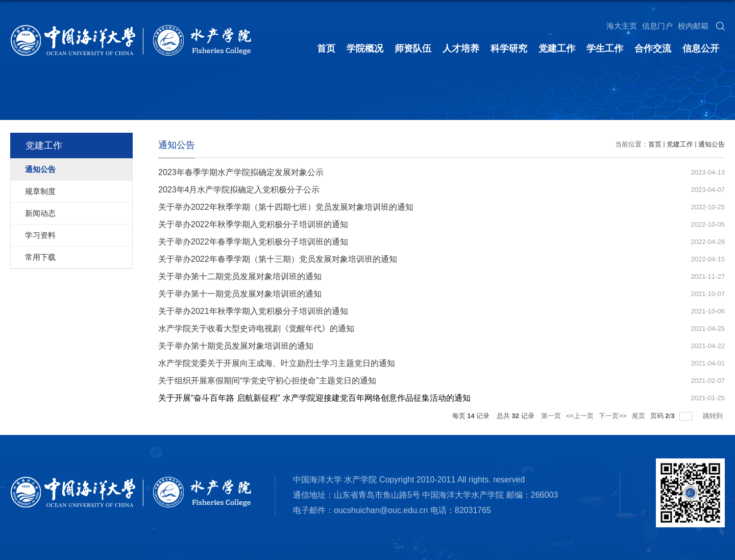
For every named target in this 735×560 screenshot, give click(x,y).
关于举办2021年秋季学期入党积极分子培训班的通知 (253, 311)
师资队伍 (413, 48)
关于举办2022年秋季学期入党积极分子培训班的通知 (253, 224)
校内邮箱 (693, 26)
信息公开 (701, 48)
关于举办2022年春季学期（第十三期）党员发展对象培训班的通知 (278, 259)
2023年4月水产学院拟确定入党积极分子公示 (239, 190)
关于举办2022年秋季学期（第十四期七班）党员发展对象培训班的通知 (286, 207)
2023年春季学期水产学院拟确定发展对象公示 (241, 172)
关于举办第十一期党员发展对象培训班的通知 (240, 294)
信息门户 (657, 26)
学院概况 (365, 48)
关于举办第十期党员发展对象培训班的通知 (236, 346)
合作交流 (653, 48)
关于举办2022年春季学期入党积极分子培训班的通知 (253, 242)
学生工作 (605, 48)
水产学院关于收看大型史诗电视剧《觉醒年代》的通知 (256, 328)
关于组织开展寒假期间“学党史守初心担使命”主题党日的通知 (267, 381)
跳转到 (714, 416)
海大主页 (622, 26)
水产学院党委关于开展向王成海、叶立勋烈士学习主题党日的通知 (277, 363)
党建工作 (557, 48)
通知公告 (712, 144)
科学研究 (509, 48)
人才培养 (461, 48)
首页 (326, 48)
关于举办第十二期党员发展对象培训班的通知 (240, 276)
